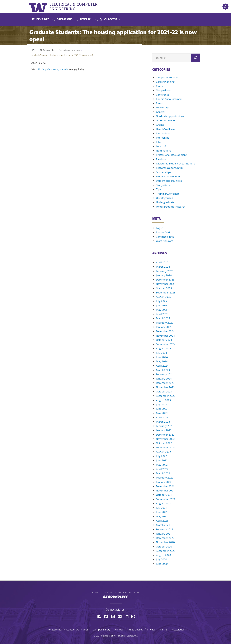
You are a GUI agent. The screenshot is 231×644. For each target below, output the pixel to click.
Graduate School (166, 120)
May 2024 (162, 361)
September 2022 (166, 447)
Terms (164, 630)
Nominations (164, 151)
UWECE (84, 7)
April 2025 (162, 314)
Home (33, 49)
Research (86, 19)
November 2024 (165, 336)
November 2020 (165, 542)
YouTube (121, 616)
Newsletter (178, 630)
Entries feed (163, 232)
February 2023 (165, 426)
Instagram (114, 616)
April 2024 (162, 366)
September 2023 (166, 396)
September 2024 (166, 344)
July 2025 (161, 301)
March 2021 (163, 525)
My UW (119, 630)
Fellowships (163, 107)
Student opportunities (169, 181)
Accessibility (55, 630)
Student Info (41, 19)
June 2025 (162, 305)
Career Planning (165, 82)
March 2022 (163, 473)
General (161, 112)
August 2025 (163, 297)
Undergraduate (165, 202)
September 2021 (166, 499)
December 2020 (165, 538)
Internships (163, 138)
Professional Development (171, 155)
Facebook (100, 616)
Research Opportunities (170, 168)
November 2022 (165, 439)
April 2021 (162, 521)
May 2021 (162, 516)
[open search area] (225, 7)
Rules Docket (135, 630)
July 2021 (161, 508)
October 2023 (164, 392)
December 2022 (165, 435)
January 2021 (164, 534)
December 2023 (165, 383)
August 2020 (163, 555)
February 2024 (165, 374)
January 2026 (164, 275)
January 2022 (164, 482)
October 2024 (164, 340)
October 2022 (164, 443)
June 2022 (162, 460)
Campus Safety (102, 630)
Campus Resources (167, 77)
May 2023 (162, 413)
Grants (160, 125)
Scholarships (163, 172)
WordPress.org (165, 241)
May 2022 (162, 465)
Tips (159, 189)
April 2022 (162, 469)
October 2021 (164, 495)
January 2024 (164, 379)
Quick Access (108, 19)
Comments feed (165, 237)
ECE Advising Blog (47, 50)
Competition (163, 90)
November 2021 (165, 491)
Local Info (162, 146)
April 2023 (162, 417)
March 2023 (163, 422)
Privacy (151, 630)
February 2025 (165, 323)
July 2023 (161, 404)
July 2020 (161, 559)
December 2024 (165, 331)
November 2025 (165, 284)
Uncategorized (165, 198)
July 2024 (161, 353)
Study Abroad (164, 185)
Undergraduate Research (171, 207)
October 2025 (164, 288)
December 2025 (165, 280)
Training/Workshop (167, 194)
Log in (160, 228)
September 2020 (166, 551)
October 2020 (164, 547)
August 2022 (163, 452)
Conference (162, 95)
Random (161, 159)
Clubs (159, 86)
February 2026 (165, 271)
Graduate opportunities (69, 50)
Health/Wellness (166, 129)
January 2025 (164, 327)
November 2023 (165, 387)
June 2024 (162, 357)
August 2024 (163, 348)
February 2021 (165, 529)
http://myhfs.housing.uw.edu (53, 69)
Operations (65, 19)
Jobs (159, 142)
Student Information (168, 176)
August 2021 (163, 503)
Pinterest (134, 616)
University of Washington (41, 7)
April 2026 (162, 262)
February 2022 (165, 478)
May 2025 (162, 310)
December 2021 (165, 486)
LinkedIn (128, 616)
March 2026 (163, 267)
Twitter (107, 616)
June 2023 (162, 409)
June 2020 (162, 564)
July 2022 (161, 456)
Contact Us (73, 630)
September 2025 (166, 293)
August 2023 (163, 400)
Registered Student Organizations (176, 164)
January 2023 (164, 430)
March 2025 (163, 318)
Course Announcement (169, 99)
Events (160, 103)
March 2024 (163, 370)
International (164, 133)
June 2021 (162, 512)
